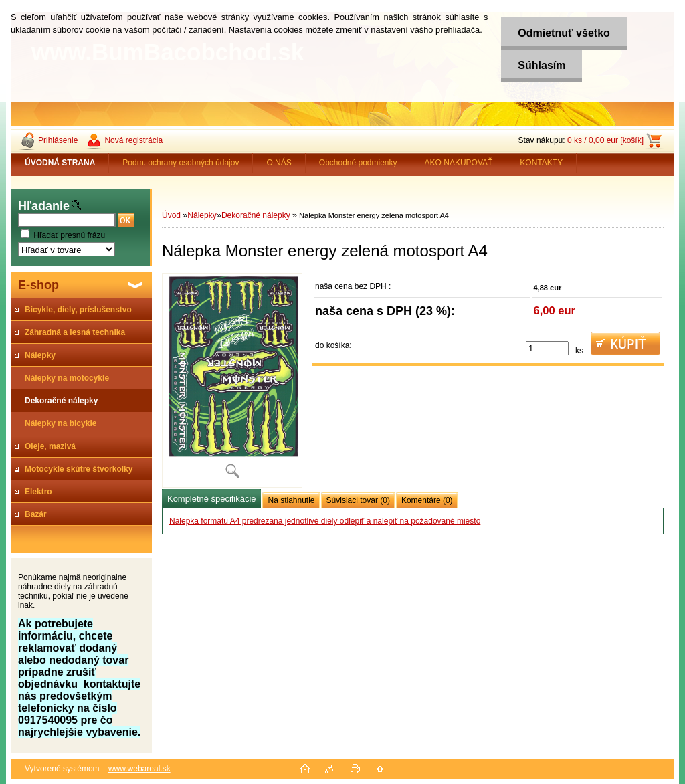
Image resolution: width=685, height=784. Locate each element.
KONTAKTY (541, 163)
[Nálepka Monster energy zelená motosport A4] (232, 380)
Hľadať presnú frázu (69, 235)
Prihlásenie (58, 140)
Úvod (171, 215)
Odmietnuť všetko (564, 33)
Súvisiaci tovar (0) (358, 500)
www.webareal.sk (139, 769)
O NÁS (279, 163)
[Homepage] (60, 163)
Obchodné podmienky (358, 163)
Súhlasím (542, 65)
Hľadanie (44, 206)
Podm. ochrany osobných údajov (181, 163)
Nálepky (202, 215)
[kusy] (547, 348)
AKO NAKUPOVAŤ (459, 163)
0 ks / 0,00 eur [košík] (605, 140)
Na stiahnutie (291, 500)
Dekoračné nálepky (256, 215)
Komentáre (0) (427, 500)
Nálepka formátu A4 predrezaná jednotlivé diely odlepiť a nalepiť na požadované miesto (325, 521)
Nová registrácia (133, 140)
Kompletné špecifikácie (211, 499)
